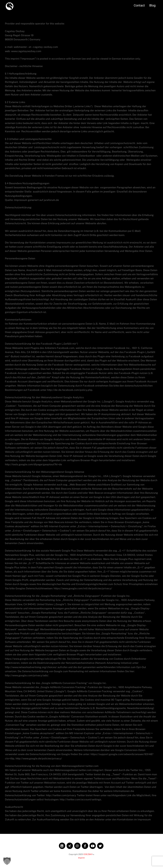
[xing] (70, 845)
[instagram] (77, 845)
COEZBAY (88, 854)
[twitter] (100, 845)
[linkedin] (62, 845)
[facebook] (85, 845)
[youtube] (93, 845)
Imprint (81, 857)
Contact (135, 5)
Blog (149, 5)
